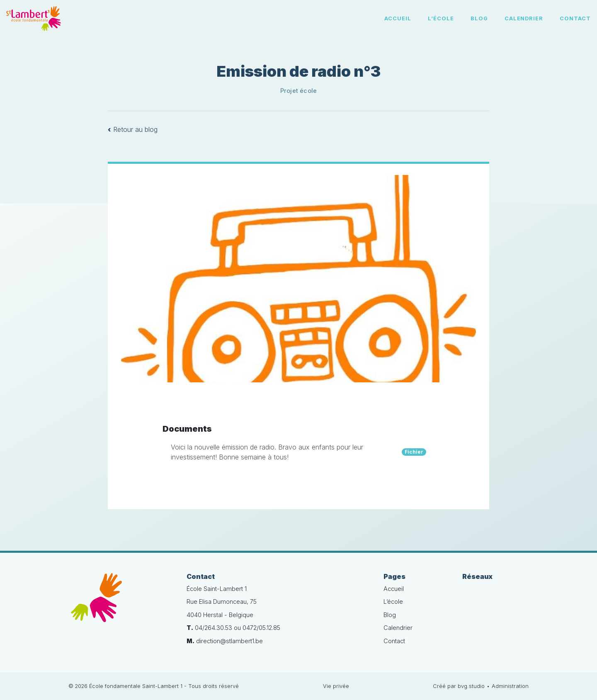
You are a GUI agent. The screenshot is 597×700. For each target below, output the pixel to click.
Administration (510, 686)
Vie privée (336, 686)
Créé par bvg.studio (459, 686)
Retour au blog (133, 129)
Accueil (398, 18)
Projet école (299, 91)
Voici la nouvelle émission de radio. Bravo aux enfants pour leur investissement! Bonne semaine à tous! (298, 452)
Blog (479, 18)
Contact (575, 18)
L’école (441, 18)
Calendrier (524, 18)
